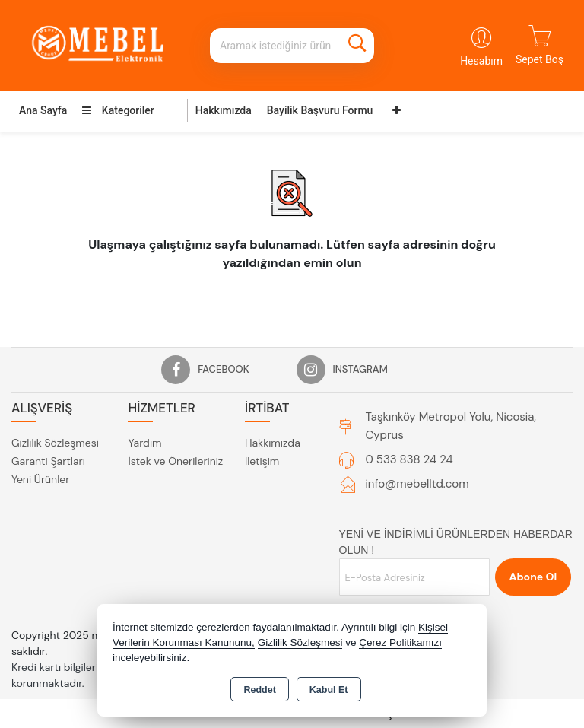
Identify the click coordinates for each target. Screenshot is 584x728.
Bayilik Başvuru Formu (320, 110)
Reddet (259, 690)
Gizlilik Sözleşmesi (55, 443)
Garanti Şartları (48, 461)
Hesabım (481, 61)
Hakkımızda (224, 110)
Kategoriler (118, 110)
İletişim (262, 461)
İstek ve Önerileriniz (175, 461)
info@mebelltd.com (417, 484)
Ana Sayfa (43, 110)
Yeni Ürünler (40, 479)
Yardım (144, 443)
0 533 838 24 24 (409, 459)
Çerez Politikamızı (400, 642)
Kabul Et (329, 690)
